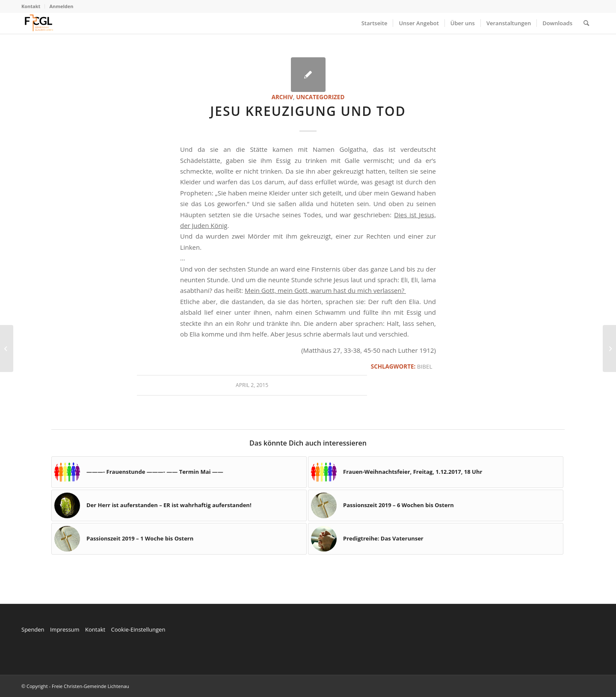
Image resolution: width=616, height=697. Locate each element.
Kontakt (31, 6)
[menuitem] (33, 6)
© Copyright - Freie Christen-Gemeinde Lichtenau (75, 686)
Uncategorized (320, 97)
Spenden (33, 629)
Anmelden (61, 6)
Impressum (65, 629)
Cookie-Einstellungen (138, 629)
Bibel (425, 366)
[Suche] (586, 23)
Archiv (282, 97)
